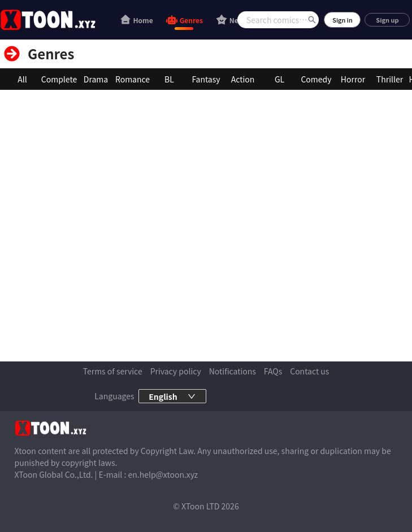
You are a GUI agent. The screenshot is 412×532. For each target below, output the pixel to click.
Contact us (309, 371)
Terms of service (113, 371)
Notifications (233, 371)
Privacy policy (176, 371)
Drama (96, 79)
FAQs (273, 371)
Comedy (316, 79)
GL (279, 79)
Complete (59, 79)
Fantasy (206, 79)
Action (243, 79)
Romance (133, 79)
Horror (353, 79)
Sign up (387, 20)
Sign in (342, 20)
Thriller (390, 79)
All (22, 79)
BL (169, 79)
